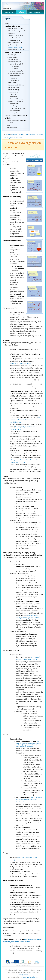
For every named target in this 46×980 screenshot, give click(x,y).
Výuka (21, 12)
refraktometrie (14, 94)
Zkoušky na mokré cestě (16, 35)
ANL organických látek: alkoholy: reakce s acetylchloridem (25, 420)
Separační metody (14, 90)
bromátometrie (15, 80)
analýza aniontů (15, 40)
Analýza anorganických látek (15, 28)
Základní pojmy (13, 59)
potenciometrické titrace (19, 108)
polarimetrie (14, 97)
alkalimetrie (15, 66)
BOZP (7, 23)
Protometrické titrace (15, 62)
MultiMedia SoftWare (31, 977)
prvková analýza (13, 45)
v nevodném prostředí (17, 71)
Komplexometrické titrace (16, 85)
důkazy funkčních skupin (16, 47)
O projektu (9, 12)
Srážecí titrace (12, 83)
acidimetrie (15, 69)
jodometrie (13, 78)
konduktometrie (15, 111)
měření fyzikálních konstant (17, 49)
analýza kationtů (15, 38)
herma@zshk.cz (23, 975)
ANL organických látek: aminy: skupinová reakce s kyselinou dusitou (29, 744)
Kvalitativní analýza (12, 26)
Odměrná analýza (12, 57)
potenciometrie (15, 104)
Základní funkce (11, 123)
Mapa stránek (35, 12)
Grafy (8, 125)
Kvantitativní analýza (13, 52)
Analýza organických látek (14, 42)
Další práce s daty (12, 127)
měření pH (15, 106)
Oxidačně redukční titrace (16, 73)
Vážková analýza (12, 55)
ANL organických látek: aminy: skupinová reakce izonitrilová (29, 800)
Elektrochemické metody (16, 101)
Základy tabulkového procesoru (16, 120)
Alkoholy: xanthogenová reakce (20, 363)
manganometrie (15, 76)
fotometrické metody (16, 99)
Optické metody (13, 92)
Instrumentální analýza (13, 87)
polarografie (14, 113)
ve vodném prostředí (16, 64)
